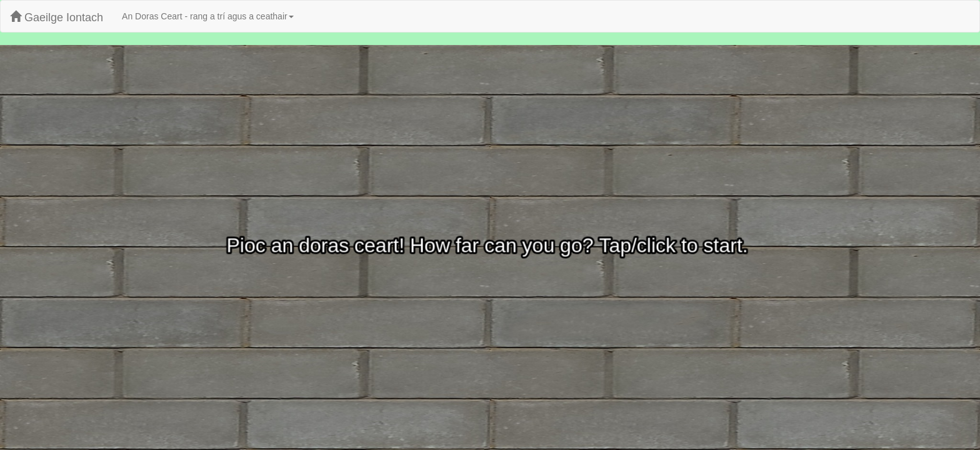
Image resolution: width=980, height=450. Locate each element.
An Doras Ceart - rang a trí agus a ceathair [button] (208, 16)
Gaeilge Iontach (57, 17)
